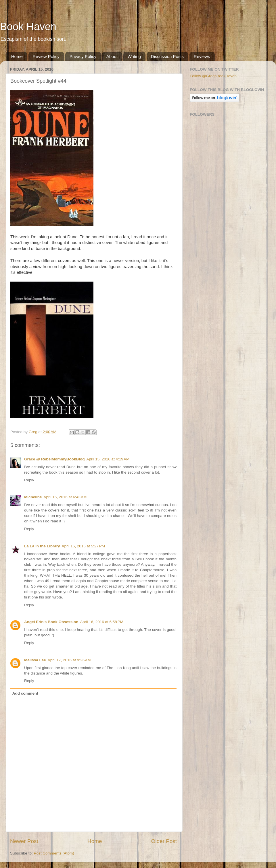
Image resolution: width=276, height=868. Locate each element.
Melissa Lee (35, 660)
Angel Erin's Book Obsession (51, 622)
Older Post (164, 841)
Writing (134, 56)
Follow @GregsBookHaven (213, 76)
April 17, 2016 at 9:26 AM (69, 660)
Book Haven (28, 27)
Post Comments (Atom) (54, 853)
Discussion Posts (167, 56)
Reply (29, 480)
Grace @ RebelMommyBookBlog (54, 459)
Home (17, 56)
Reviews (202, 56)
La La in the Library (42, 546)
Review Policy (46, 56)
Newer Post (24, 841)
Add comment (25, 693)
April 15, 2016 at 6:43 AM (65, 497)
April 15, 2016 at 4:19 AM (108, 459)
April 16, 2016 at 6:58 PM (102, 622)
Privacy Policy (83, 56)
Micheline (33, 497)
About (112, 56)
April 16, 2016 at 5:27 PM (83, 546)
